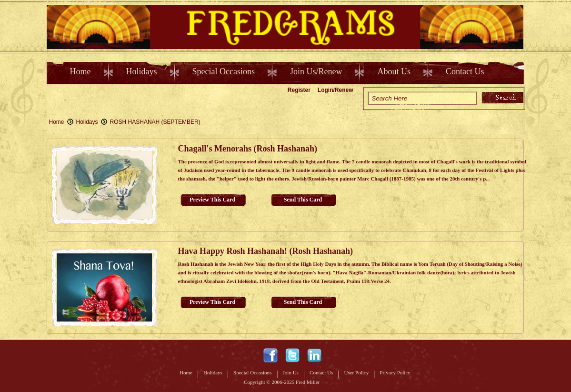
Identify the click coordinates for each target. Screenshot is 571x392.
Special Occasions (224, 71)
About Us (394, 71)
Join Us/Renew (316, 71)
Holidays (142, 71)
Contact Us (465, 71)
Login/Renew (336, 90)
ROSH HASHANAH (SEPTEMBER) (155, 122)
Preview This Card (212, 200)
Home (80, 71)
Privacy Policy (395, 372)
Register (299, 90)
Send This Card (303, 200)
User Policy (357, 372)
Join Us (291, 372)
